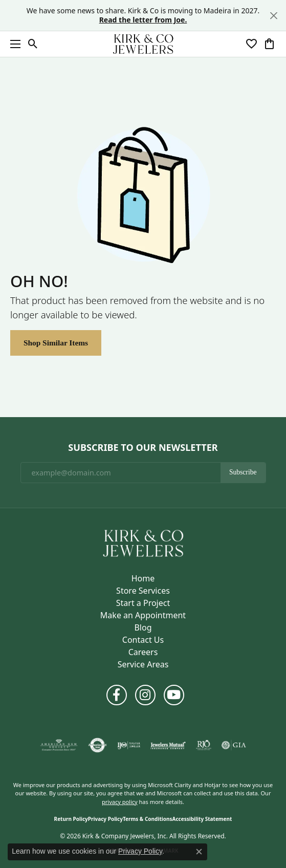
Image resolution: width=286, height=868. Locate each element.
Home (143, 578)
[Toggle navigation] (13, 44)
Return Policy (71, 819)
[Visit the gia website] (234, 745)
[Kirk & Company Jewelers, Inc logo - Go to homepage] (143, 44)
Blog (143, 627)
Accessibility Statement (202, 819)
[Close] (273, 16)
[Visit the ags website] (59, 745)
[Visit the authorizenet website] (97, 745)
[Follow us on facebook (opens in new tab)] (117, 695)
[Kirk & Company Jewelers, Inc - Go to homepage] (143, 542)
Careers (143, 652)
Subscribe (243, 472)
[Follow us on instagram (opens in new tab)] (145, 695)
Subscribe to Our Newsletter (143, 448)
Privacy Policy (105, 819)
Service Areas (143, 664)
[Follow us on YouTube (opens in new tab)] (174, 695)
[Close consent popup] (199, 852)
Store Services (143, 591)
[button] (33, 44)
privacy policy (120, 802)
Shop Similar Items (56, 343)
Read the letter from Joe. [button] (143, 20)
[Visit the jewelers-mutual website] (168, 745)
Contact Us (143, 640)
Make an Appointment (143, 615)
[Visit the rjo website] (204, 745)
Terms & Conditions (148, 819)
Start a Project (143, 603)
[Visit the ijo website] (129, 745)
